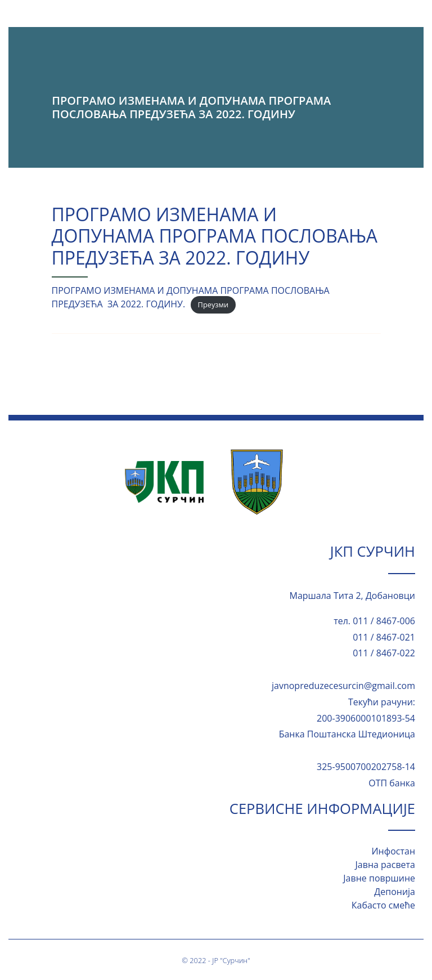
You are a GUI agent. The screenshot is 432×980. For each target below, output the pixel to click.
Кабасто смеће (383, 905)
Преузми (213, 305)
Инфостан (393, 851)
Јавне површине (379, 878)
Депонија (395, 892)
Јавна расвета (385, 865)
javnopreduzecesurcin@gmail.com (343, 686)
